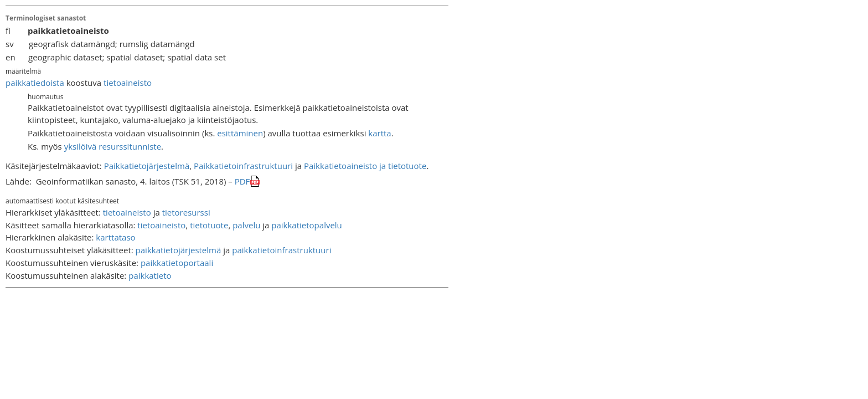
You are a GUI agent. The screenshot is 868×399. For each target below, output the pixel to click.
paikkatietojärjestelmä (179, 250)
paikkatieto (150, 275)
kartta (379, 133)
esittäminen (240, 133)
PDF (242, 181)
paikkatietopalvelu (307, 225)
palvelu (246, 225)
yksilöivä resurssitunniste (113, 146)
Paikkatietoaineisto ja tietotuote (365, 166)
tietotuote (209, 225)
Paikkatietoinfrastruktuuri (243, 166)
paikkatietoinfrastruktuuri (281, 250)
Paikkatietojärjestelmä (147, 166)
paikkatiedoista (35, 83)
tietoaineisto (128, 83)
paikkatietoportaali (177, 263)
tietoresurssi (186, 212)
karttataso (115, 237)
